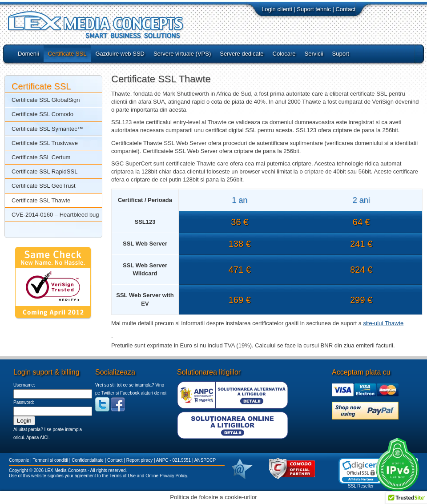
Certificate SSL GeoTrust (44, 186)
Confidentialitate (88, 460)
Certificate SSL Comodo (42, 114)
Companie (19, 460)
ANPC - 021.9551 (173, 460)
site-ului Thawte (383, 323)
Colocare (284, 54)
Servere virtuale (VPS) (182, 54)
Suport (341, 54)
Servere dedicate (242, 54)
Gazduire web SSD (120, 54)
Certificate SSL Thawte (41, 200)
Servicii (314, 54)
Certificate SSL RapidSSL (44, 171)
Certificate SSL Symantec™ (47, 129)
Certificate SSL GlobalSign (46, 100)
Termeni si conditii (50, 460)
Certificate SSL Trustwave (45, 143)
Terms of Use (123, 476)
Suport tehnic (314, 9)
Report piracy (139, 460)
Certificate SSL (67, 54)
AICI (44, 437)
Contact (345, 9)
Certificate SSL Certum (41, 157)
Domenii (28, 54)
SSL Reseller (361, 486)
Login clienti (277, 9)
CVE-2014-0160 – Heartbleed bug (55, 215)
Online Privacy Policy (166, 476)
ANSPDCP (205, 460)
